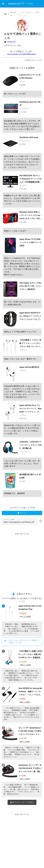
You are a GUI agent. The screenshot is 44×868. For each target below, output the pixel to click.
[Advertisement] (22, 559)
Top (5, 14)
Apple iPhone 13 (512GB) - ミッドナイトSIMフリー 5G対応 (31, 242)
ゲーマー (13, 14)
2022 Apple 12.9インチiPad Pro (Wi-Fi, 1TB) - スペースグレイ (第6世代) (30, 286)
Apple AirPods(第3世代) (29, 367)
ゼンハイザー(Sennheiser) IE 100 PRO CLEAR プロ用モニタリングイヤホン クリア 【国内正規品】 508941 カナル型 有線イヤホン (30, 734)
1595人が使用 (25, 665)
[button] (41, 521)
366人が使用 (25, 742)
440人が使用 (25, 702)
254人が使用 (25, 779)
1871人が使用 (25, 617)
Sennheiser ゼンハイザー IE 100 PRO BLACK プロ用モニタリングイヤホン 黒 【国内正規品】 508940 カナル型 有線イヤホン (30, 772)
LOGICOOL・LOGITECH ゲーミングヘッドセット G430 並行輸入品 (31, 445)
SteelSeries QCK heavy (29, 137)
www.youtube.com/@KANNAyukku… (22, 54)
